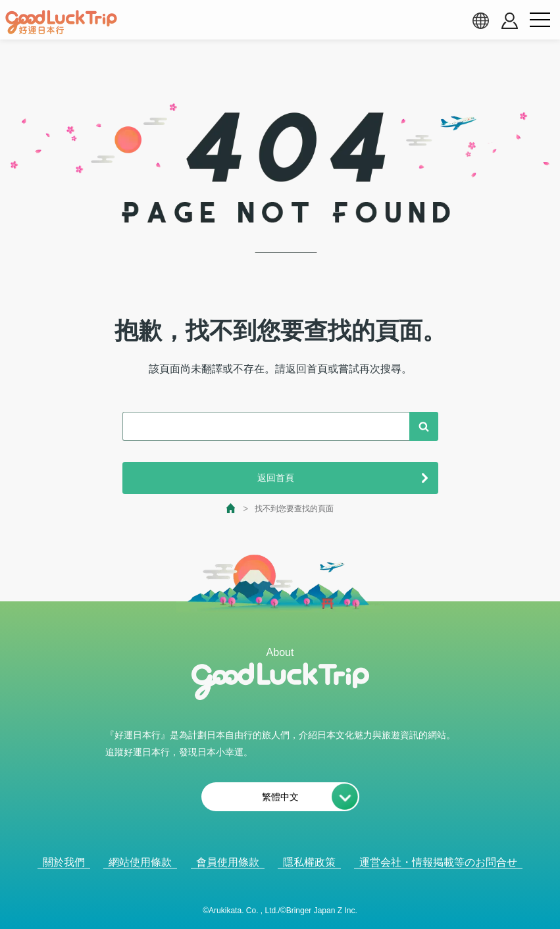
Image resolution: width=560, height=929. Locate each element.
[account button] (510, 21)
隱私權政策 (309, 862)
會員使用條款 (228, 862)
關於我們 (64, 862)
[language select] (480, 20)
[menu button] (540, 20)
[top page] (231, 508)
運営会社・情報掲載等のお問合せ (438, 862)
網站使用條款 (140, 862)
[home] (61, 22)
